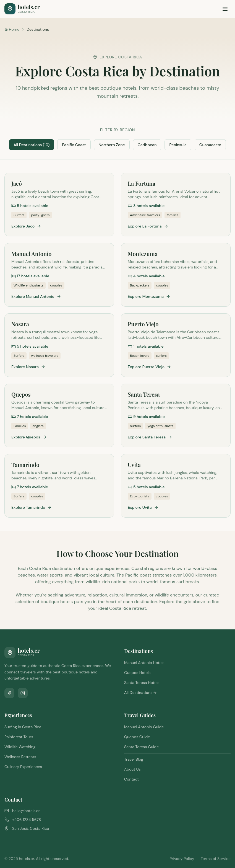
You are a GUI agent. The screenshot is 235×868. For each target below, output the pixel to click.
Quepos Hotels (137, 673)
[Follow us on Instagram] (23, 693)
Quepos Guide (137, 737)
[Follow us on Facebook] (9, 693)
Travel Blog (134, 759)
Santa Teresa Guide (141, 747)
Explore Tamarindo (32, 507)
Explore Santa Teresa (150, 437)
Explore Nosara (28, 367)
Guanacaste (210, 145)
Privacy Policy (182, 859)
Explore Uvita (143, 507)
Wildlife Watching (20, 747)
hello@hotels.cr (26, 811)
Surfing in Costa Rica (23, 727)
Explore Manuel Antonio (36, 296)
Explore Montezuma (149, 296)
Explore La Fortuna (148, 226)
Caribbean (147, 145)
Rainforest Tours (19, 737)
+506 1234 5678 (27, 820)
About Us (132, 769)
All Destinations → (140, 693)
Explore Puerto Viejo (149, 367)
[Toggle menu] (225, 9)
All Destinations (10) (32, 145)
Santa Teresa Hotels (142, 683)
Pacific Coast (74, 145)
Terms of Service (216, 859)
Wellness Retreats (20, 757)
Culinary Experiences (23, 767)
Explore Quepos (29, 437)
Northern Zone (112, 145)
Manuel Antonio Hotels (144, 663)
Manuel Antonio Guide (144, 727)
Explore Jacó (26, 226)
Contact (131, 779)
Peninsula (178, 145)
